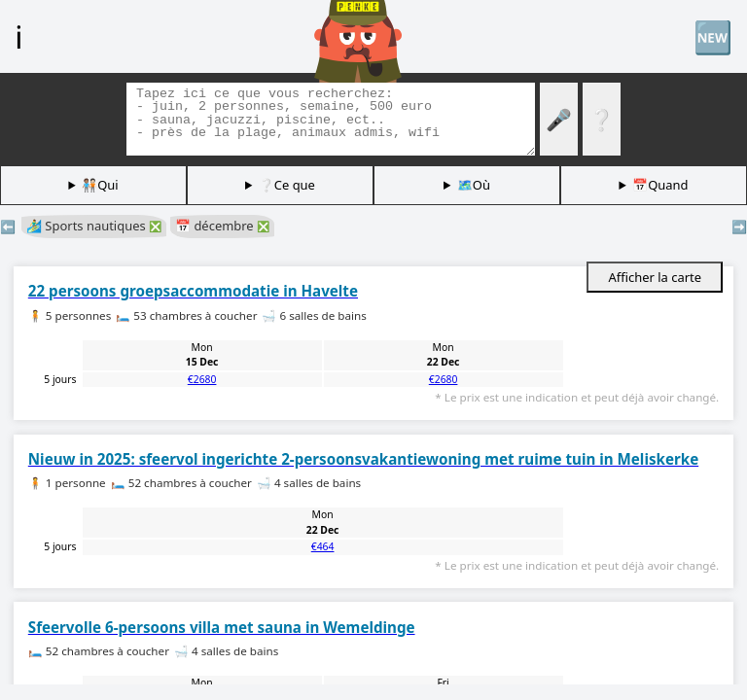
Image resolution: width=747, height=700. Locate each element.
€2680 (202, 379)
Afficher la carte (655, 277)
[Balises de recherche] (331, 119)
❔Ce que (287, 185)
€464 (323, 546)
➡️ (739, 227)
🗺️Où (474, 185)
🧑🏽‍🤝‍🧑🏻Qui (100, 185)
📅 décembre (222, 226)
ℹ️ (18, 36)
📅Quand (660, 185)
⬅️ (8, 227)
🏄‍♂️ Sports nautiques (94, 226)
